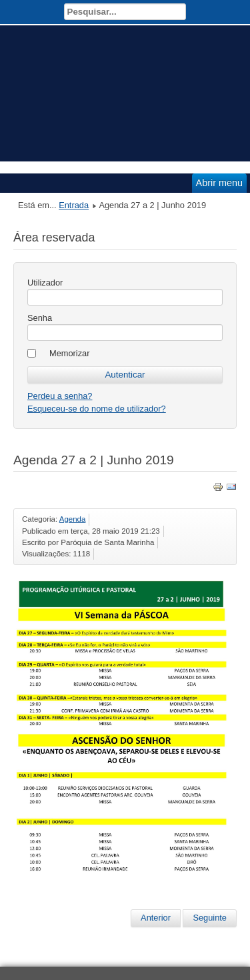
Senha (40, 318)
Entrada (74, 205)
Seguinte (210, 918)
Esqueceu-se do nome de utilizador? (97, 409)
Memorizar (69, 353)
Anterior (156, 918)
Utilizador (45, 283)
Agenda (73, 519)
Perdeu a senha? (60, 396)
